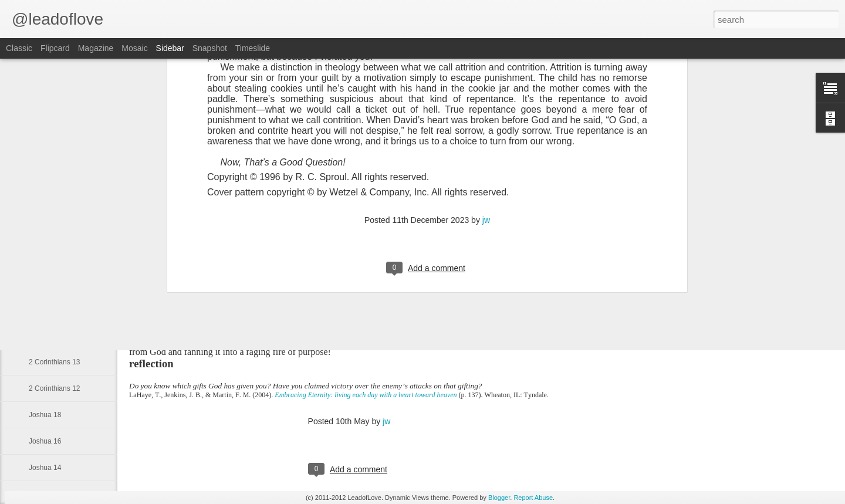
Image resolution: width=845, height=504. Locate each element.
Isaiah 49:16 (48, 309)
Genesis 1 (45, 283)
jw (386, 421)
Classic (19, 48)
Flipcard (55, 48)
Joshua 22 (45, 336)
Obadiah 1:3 (48, 230)
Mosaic (134, 48)
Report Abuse (533, 498)
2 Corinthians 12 (54, 388)
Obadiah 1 (45, 256)
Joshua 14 (45, 468)
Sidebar (170, 48)
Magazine (96, 48)
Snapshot (210, 48)
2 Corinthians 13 (54, 362)
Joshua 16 (45, 441)
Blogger (499, 498)
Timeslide (253, 48)
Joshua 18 (45, 415)
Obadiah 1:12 (50, 204)
